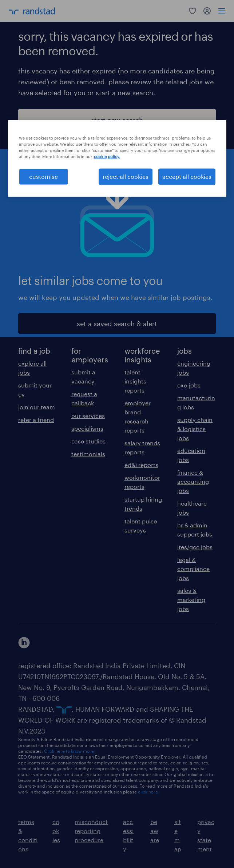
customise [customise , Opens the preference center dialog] (43, 176)
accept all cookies (187, 176)
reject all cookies (126, 176)
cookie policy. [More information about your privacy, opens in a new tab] (107, 156)
